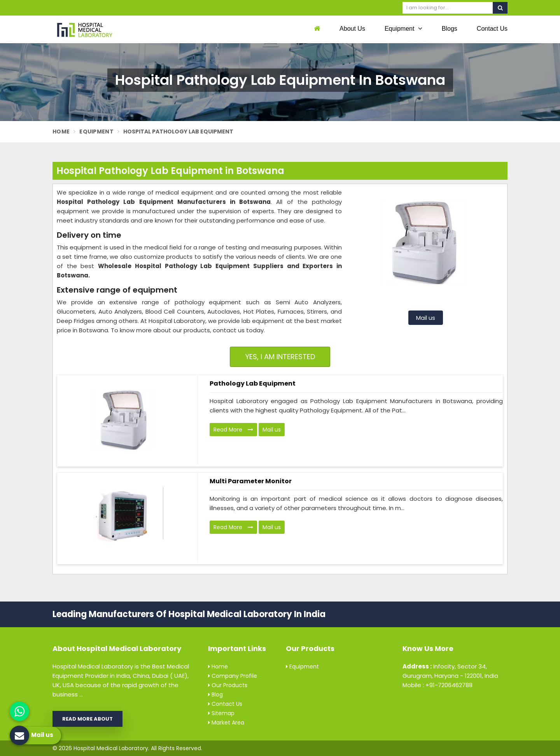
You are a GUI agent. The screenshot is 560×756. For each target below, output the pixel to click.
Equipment (403, 28)
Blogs (450, 29)
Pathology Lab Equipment (253, 383)
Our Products (228, 685)
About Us (352, 29)
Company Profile (233, 676)
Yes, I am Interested (280, 357)
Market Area (226, 723)
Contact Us (492, 29)
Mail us (426, 318)
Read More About (87, 719)
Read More (233, 430)
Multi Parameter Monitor (251, 481)
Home (61, 132)
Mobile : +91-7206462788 (437, 685)
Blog (215, 695)
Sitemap (221, 713)
